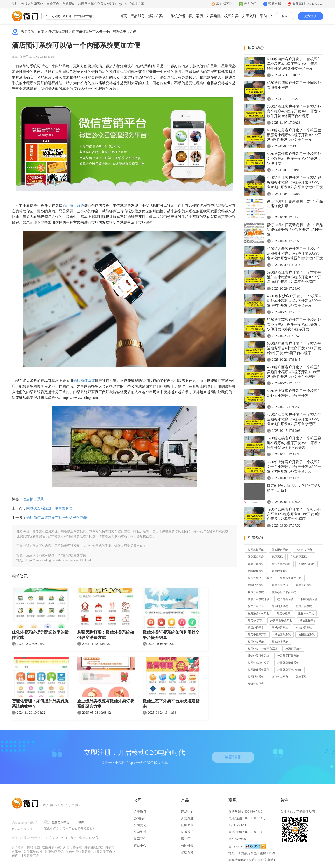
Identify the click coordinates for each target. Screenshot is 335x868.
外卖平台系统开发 (281, 620)
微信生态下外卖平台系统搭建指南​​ (171, 704)
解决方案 (156, 16)
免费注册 (310, 16)
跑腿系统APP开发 (258, 613)
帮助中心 (140, 846)
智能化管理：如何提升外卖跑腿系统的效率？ (40, 704)
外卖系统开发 (256, 557)
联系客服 (308, 4)
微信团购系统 (283, 634)
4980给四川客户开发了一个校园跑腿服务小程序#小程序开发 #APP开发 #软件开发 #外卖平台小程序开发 (295, 182)
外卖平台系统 (304, 585)
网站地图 (33, 847)
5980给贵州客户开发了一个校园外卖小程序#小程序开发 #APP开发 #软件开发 (294, 159)
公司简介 (140, 818)
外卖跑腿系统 (280, 571)
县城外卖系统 (256, 592)
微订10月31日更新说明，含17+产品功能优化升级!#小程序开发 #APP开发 (295, 230)
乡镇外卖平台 (256, 684)
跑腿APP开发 (306, 613)
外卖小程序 (284, 613)
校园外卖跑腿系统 (288, 663)
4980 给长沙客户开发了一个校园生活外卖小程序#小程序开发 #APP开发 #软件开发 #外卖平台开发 (294, 301)
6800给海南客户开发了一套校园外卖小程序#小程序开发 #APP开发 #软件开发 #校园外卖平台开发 (294, 64)
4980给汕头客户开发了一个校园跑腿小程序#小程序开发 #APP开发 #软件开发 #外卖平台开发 (294, 443)
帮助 (263, 16)
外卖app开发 (255, 620)
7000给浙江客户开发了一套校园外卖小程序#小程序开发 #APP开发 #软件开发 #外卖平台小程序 (294, 111)
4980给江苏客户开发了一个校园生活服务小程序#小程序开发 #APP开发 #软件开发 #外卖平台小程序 (294, 419)
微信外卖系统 (304, 606)
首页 (123, 16)
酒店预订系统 (73, 205)
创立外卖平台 (256, 606)
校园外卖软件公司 (258, 663)
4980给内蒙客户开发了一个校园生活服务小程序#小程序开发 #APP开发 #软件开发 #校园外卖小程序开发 (295, 253)
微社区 (186, 839)
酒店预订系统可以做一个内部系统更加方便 (104, 32)
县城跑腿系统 (298, 557)
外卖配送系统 (280, 550)
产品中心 (187, 812)
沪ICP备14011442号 (85, 838)
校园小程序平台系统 (284, 592)
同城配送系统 (256, 585)
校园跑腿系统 (307, 634)
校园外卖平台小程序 (260, 578)
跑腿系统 (277, 557)
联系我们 (140, 839)
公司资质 (140, 832)
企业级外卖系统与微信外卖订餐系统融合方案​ (106, 704)
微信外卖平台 (280, 677)
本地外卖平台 (304, 550)
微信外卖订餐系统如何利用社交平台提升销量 (171, 635)
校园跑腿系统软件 (258, 670)
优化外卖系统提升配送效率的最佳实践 (40, 635)
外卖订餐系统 (256, 564)
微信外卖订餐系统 (258, 656)
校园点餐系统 (256, 550)
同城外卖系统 (309, 599)
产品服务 (138, 16)
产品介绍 (250, 4)
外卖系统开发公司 (291, 578)
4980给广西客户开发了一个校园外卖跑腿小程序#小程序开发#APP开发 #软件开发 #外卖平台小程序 (294, 372)
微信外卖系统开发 (258, 599)
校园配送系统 (256, 677)
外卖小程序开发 (257, 634)
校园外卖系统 (285, 599)
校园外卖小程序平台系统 (263, 649)
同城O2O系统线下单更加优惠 (50, 508)
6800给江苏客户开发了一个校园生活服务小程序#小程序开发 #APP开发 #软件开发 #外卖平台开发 (294, 135)
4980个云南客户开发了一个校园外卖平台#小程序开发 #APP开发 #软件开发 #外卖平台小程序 (294, 514)
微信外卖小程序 (281, 564)
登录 (285, 16)
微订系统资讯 (58, 32)
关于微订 (249, 16)
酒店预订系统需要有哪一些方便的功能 (57, 518)
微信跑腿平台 (308, 620)
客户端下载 (224, 4)
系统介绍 (178, 16)
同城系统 (187, 832)
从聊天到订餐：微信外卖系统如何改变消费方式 (106, 635)
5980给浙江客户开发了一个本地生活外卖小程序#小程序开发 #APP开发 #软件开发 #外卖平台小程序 (294, 277)
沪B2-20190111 (59, 838)
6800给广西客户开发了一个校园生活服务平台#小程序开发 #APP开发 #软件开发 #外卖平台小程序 (294, 348)
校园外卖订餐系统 (288, 656)
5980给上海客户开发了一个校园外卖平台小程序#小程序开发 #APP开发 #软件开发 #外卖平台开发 (294, 467)
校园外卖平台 (256, 627)
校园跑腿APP (293, 649)
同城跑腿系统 (256, 571)
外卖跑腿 (214, 16)
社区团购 (187, 825)
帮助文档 (275, 4)
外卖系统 (301, 677)
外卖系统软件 (307, 564)
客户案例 (196, 16)
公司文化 (140, 825)
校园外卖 (231, 16)
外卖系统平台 (280, 585)
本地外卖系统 (304, 627)
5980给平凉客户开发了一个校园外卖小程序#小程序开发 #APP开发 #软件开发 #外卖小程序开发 (294, 324)
